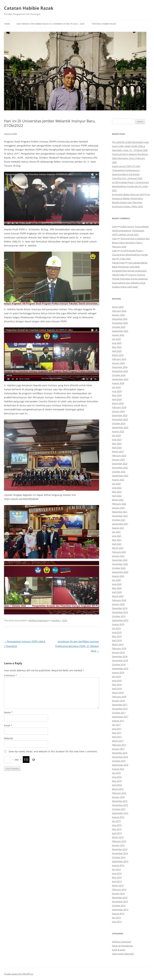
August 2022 (118, 480)
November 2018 (120, 660)
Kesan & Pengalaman (122, 946)
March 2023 (118, 451)
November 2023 (120, 419)
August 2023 (118, 431)
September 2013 (120, 910)
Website (9, 738)
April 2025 (117, 351)
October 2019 (119, 616)
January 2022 (118, 508)
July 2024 (116, 387)
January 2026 (118, 315)
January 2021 (118, 556)
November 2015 (120, 805)
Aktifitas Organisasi (38, 620)
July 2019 (116, 628)
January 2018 (118, 701)
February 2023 (119, 456)
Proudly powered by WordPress (19, 974)
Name (8, 712)
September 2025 (120, 331)
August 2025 (118, 335)
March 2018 (118, 693)
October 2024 (119, 375)
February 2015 (119, 841)
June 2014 (117, 873)
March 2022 (118, 500)
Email (8, 725)
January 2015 (118, 845)
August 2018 (118, 672)
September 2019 (120, 620)
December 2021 (120, 512)
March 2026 (118, 307)
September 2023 (120, 427)
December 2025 (120, 319)
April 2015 (117, 833)
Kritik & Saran (119, 950)
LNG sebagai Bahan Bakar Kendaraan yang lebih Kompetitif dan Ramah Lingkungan (130, 267)
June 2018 (117, 681)
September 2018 (120, 668)
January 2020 (118, 604)
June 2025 (117, 343)
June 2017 (117, 729)
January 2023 (118, 460)
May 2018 (117, 685)
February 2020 (119, 600)
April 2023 (117, 447)
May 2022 (117, 492)
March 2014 (118, 885)
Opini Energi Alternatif (123, 954)
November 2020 (120, 564)
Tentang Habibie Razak (104, 24)
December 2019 (120, 608)
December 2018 (120, 656)
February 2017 (119, 745)
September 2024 (120, 379)
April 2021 (117, 544)
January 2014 (118, 893)
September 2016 (120, 765)
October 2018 (119, 664)
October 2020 (119, 568)
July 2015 (116, 821)
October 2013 (119, 906)
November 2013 (120, 901)
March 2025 (118, 355)
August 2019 (118, 624)
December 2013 (120, 897)
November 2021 (120, 516)
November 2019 (120, 612)
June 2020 (117, 584)
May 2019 (117, 636)
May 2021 (117, 540)
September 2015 (120, 813)
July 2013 (116, 918)
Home (7, 24)
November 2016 (120, 757)
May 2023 (117, 443)
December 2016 (120, 753)
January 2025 (118, 363)
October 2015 (119, 809)
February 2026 (119, 311)
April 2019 (117, 640)
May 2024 (117, 395)
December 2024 (120, 367)
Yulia (114, 227)
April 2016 (117, 785)
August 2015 (118, 817)
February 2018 (119, 697)
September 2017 (120, 717)
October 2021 (119, 520)
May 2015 (117, 829)
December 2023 (120, 415)
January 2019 (118, 652)
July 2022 (116, 484)
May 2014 (117, 877)
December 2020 (120, 560)
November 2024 (120, 371)
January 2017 (118, 749)
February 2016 (119, 793)
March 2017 (118, 741)
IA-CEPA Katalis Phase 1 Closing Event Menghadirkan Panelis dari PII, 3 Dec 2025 (130, 186)
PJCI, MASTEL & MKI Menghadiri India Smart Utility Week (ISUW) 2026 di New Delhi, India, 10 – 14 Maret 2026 (130, 146)
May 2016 (117, 781)
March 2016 (118, 789)
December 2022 (120, 464)
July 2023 (116, 435)
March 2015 (118, 837)
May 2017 (117, 733)
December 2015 (120, 801)
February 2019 (119, 648)
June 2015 (117, 825)
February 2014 (119, 889)
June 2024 (117, 391)
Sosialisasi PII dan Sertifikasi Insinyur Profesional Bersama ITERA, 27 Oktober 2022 (77, 646)
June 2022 (117, 488)
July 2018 (116, 676)
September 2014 (120, 861)
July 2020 (116, 580)
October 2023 (119, 423)
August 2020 (118, 576)
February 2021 (119, 552)
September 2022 (120, 476)
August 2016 (118, 769)
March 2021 (118, 548)
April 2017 (117, 737)
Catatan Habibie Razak (29, 8)
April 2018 (117, 689)
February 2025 (119, 359)
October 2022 (119, 472)
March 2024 (118, 403)
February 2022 (119, 504)
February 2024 (119, 407)
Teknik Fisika (118, 263)
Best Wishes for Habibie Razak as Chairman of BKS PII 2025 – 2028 (51, 24)
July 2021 (116, 532)
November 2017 (120, 709)
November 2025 (120, 323)
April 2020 (117, 592)
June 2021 (117, 536)
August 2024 (118, 383)
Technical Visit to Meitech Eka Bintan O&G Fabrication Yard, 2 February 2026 (130, 158)
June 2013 (117, 922)
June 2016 (117, 777)
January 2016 (118, 797)
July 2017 (116, 725)
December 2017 (120, 705)
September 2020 (120, 572)
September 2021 (120, 524)
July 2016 (116, 773)
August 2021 (118, 528)
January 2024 (118, 411)
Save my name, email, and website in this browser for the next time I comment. (53, 751)
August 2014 (118, 865)
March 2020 (118, 596)
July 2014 (116, 869)
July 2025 (116, 339)
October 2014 (119, 857)
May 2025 (117, 347)
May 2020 (117, 588)
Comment (10, 675)
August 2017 (118, 721)
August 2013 (118, 914)
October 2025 (119, 327)
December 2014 (120, 849)
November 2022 (120, 468)
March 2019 (118, 644)
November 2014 (120, 853)
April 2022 (117, 496)
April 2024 (117, 399)
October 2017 (119, 713)
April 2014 (117, 881)
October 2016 (119, 761)
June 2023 (117, 439)
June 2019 (117, 632)
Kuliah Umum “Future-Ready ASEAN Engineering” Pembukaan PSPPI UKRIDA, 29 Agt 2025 (130, 231)
